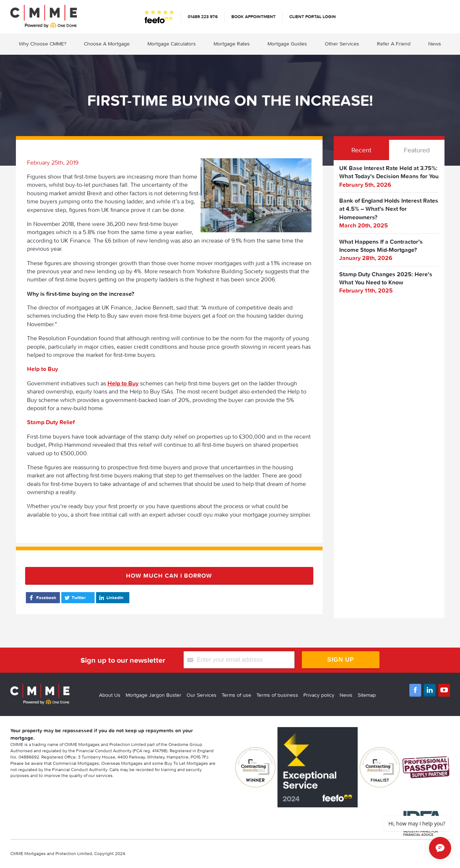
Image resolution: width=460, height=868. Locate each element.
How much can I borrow (169, 575)
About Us (110, 695)
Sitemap (367, 695)
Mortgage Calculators (172, 44)
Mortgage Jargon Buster (154, 695)
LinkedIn (111, 598)
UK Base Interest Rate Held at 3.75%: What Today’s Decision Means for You (389, 172)
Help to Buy (123, 383)
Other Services (342, 44)
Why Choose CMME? (42, 44)
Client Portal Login (313, 16)
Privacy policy (319, 695)
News (435, 44)
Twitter (74, 598)
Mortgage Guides (287, 44)
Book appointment (253, 16)
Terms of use (236, 695)
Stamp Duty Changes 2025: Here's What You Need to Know (386, 278)
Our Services (202, 695)
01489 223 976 (203, 16)
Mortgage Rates (232, 44)
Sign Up (341, 660)
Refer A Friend (394, 44)
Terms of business (277, 695)
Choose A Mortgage (107, 44)
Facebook (42, 598)
